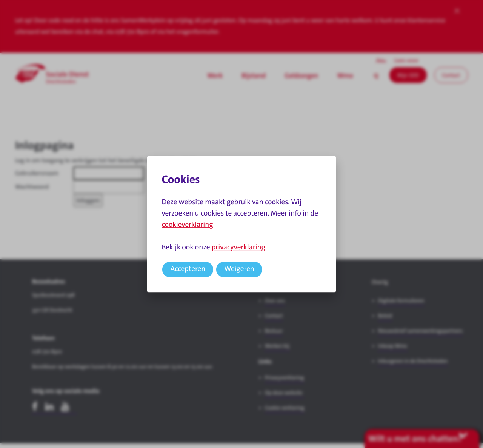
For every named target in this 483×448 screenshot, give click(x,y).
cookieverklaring (187, 225)
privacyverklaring (238, 247)
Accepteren (188, 269)
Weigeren (239, 269)
